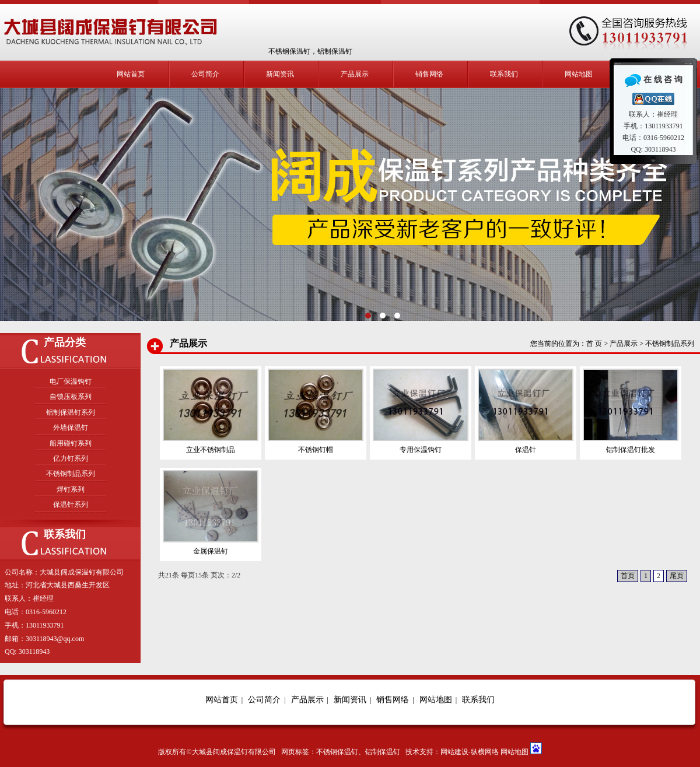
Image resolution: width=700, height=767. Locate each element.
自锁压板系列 (71, 397)
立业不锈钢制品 (211, 450)
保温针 (526, 450)
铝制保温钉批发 (631, 450)
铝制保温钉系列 (71, 412)
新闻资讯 (280, 74)
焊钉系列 (71, 489)
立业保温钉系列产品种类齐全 (350, 205)
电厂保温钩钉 (71, 381)
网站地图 (579, 74)
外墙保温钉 (71, 428)
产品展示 (355, 74)
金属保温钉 (211, 551)
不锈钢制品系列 (71, 474)
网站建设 (454, 752)
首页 (628, 576)
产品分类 (65, 342)
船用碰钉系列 (71, 443)
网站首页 (131, 74)
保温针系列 (71, 505)
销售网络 (429, 74)
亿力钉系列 (71, 458)
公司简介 (205, 74)
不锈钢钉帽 (316, 450)
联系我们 (504, 74)
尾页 (677, 576)
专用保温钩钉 (421, 450)
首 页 (594, 344)
